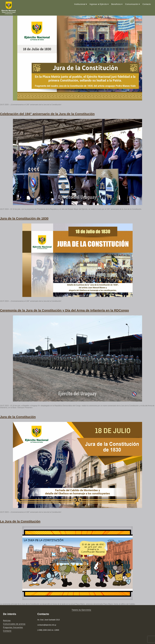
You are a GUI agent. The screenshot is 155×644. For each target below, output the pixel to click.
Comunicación (132, 4)
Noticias (7, 621)
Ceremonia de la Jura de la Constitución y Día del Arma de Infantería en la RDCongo (64, 310)
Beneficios (116, 4)
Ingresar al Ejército (98, 4)
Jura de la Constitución (18, 417)
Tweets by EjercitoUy (81, 610)
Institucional (80, 4)
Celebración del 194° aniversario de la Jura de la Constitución (47, 114)
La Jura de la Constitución (20, 521)
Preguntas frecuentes (13, 627)
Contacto (147, 4)
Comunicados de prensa (14, 624)
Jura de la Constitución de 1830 (24, 218)
